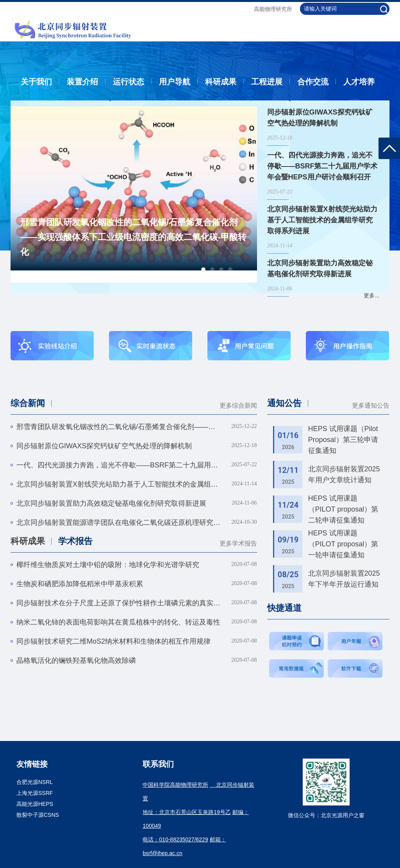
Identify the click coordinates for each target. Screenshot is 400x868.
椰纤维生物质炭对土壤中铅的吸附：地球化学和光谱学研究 (108, 565)
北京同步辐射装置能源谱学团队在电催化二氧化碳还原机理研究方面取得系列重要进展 (119, 523)
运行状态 (129, 82)
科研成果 (221, 82)
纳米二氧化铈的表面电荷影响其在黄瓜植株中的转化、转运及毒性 (118, 622)
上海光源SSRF (35, 793)
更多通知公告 (371, 405)
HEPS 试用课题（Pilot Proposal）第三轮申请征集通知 (343, 440)
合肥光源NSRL (35, 782)
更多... (371, 295)
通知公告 (284, 403)
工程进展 (267, 82)
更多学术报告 (238, 543)
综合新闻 (28, 403)
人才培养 (359, 82)
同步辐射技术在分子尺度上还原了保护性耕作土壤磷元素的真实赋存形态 (119, 603)
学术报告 (75, 541)
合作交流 (313, 82)
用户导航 (175, 82)
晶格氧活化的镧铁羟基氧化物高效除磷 (76, 660)
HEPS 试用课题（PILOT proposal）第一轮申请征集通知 (343, 544)
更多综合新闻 (238, 405)
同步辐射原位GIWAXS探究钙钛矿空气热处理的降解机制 (104, 446)
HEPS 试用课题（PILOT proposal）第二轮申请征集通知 (343, 509)
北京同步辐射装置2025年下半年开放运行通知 (344, 579)
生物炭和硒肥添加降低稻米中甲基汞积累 (80, 584)
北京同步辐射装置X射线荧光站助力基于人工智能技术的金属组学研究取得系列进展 (119, 484)
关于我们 (36, 82)
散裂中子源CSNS (38, 815)
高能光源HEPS (35, 804)
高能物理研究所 (273, 9)
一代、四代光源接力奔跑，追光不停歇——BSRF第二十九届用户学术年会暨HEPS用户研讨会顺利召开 (119, 465)
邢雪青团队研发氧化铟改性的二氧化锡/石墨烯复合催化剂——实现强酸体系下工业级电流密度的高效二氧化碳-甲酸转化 (133, 237)
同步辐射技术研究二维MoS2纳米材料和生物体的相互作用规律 (113, 641)
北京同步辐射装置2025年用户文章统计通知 (344, 474)
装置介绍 (82, 82)
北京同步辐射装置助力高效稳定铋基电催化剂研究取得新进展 (111, 503)
